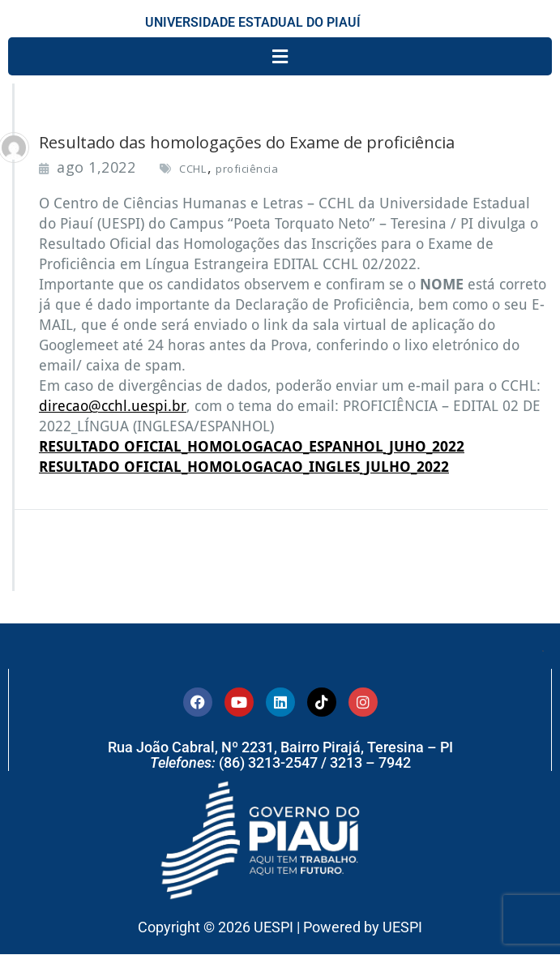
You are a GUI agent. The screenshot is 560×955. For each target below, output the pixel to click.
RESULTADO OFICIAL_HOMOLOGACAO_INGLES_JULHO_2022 (244, 467)
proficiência (247, 169)
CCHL (192, 169)
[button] (280, 56)
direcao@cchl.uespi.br (113, 406)
